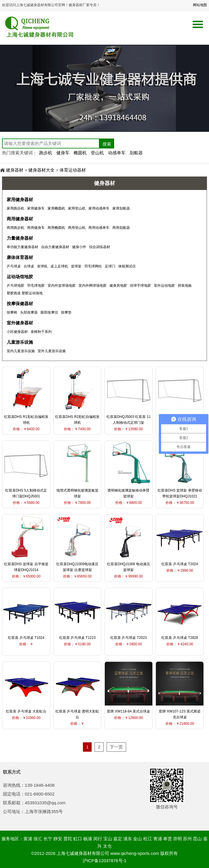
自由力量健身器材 (55, 247)
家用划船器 (121, 208)
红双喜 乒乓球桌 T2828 (180, 638)
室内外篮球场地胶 (62, 286)
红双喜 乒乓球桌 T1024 (26, 638)
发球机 (42, 266)
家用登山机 (77, 208)
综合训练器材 (100, 247)
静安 (58, 839)
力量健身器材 (20, 238)
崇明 (177, 839)
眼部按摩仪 (49, 312)
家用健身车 (36, 208)
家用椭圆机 (56, 208)
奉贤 (168, 839)
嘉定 (118, 839)
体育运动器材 (73, 170)
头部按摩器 (29, 312)
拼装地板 (185, 286)
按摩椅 (12, 312)
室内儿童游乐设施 (21, 351)
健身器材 (15, 170)
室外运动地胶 (164, 286)
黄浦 (28, 839)
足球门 (110, 266)
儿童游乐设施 (20, 342)
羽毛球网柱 (93, 266)
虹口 (78, 839)
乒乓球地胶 (15, 286)
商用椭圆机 (56, 228)
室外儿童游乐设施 (52, 351)
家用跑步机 (15, 208)
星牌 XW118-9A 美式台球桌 (128, 711)
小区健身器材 (17, 332)
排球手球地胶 (140, 286)
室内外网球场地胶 (93, 286)
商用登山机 (77, 228)
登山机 (97, 153)
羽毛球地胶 (36, 286)
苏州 (187, 839)
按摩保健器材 (20, 304)
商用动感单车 (99, 228)
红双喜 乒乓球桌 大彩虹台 (26, 711)
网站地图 (200, 5)
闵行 (98, 839)
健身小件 (79, 247)
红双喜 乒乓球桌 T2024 (180, 564)
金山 (137, 839)
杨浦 (88, 839)
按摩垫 (66, 312)
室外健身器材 (20, 323)
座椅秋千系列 (41, 332)
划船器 (136, 153)
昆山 (197, 839)
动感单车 (117, 153)
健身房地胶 (118, 286)
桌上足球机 (59, 266)
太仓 (107, 846)
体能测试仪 (127, 266)
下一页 (116, 747)
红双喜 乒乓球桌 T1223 (77, 638)
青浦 (158, 839)
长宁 (48, 839)
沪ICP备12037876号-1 (104, 861)
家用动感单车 (99, 208)
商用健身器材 (20, 219)
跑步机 (46, 153)
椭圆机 (80, 153)
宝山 (108, 839)
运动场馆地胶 (20, 277)
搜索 (107, 144)
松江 (148, 839)
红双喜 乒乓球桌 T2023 (129, 638)
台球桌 (29, 266)
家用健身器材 (20, 199)
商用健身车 (36, 228)
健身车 (63, 153)
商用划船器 (121, 228)
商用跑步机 (15, 228)
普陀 (68, 839)
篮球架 (76, 266)
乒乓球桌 (14, 266)
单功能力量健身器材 (22, 247)
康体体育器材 (20, 257)
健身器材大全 (41, 170)
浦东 (128, 839)
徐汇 (38, 839)
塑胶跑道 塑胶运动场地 (25, 293)
